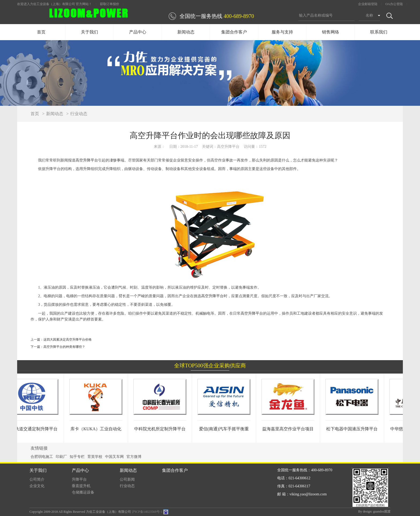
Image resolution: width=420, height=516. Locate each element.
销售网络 (331, 32)
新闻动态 (186, 32)
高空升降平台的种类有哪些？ (64, 347)
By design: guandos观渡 (374, 511)
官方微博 (134, 457)
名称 (369, 15)
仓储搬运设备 (83, 492)
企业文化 (37, 486)
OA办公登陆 (394, 4)
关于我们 (89, 32)
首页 (41, 32)
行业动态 (79, 114)
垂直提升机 (81, 486)
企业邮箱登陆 (368, 4)
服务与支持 (282, 32)
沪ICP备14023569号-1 (147, 512)
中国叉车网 (114, 457)
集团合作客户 (234, 32)
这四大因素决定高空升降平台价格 (67, 340)
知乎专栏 (77, 457)
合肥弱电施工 (42, 457)
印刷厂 (61, 457)
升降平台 (79, 479)
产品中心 (138, 32)
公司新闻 (127, 479)
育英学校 (95, 457)
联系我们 (379, 32)
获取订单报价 (110, 4)
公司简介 (37, 479)
